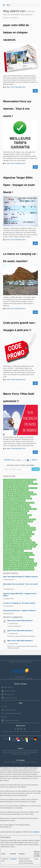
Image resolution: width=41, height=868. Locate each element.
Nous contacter (24, 750)
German (33, 739)
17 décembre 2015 (19, 87)
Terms (11, 679)
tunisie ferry (23, 762)
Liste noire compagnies (21, 752)
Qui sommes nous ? (19, 679)
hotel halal (34, 762)
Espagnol (24, 739)
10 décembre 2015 (19, 309)
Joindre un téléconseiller (11, 713)
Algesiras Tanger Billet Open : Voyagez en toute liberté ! (19, 185)
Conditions (29, 679)
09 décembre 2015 (19, 380)
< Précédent (7, 460)
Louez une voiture (9, 698)
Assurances (10, 752)
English (15, 739)
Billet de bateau (8, 691)
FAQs (5, 706)
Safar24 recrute (34, 750)
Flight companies (33, 752)
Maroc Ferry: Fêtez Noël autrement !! (20, 621)
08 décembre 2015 (19, 448)
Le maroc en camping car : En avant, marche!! (19, 603)
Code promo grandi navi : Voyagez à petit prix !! (20, 610)
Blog (8, 5)
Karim (9, 87)
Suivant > (35, 460)
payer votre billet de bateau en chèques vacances (16, 32)
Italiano (25, 741)
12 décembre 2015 (19, 240)
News (4, 717)
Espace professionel (10, 720)
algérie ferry (15, 762)
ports (20, 764)
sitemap (4, 750)
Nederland (16, 741)
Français (7, 739)
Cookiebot (36, 832)
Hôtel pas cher (8, 694)
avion (29, 762)
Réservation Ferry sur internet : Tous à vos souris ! (17, 109)
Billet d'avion (7, 687)
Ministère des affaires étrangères (20, 754)
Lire (35, 91)
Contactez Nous (9, 710)
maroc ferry (7, 762)
